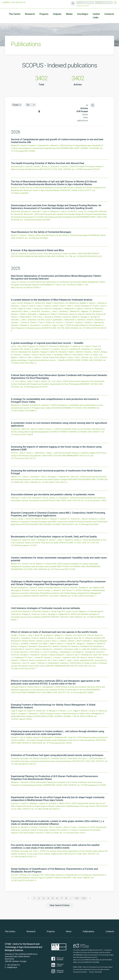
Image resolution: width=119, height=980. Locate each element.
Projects (51, 931)
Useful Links (96, 16)
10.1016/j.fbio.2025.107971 (74, 833)
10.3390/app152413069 (88, 524)
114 (83, 898)
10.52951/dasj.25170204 (21, 719)
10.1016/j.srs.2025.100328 (22, 435)
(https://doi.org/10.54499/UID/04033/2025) (86, 960)
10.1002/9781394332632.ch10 (89, 256)
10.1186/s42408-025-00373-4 (24, 764)
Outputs (57, 14)
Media (69, 14)
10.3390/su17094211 (75, 285)
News (69, 931)
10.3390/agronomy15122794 (35, 387)
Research (30, 14)
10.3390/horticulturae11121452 (24, 545)
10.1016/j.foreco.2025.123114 (23, 458)
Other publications (83, 119)
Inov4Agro (83, 14)
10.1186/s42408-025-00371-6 (24, 857)
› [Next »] (90, 898)
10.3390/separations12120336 (93, 785)
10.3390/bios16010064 (38, 238)
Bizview (84, 972)
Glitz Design (98, 972)
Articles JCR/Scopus (82, 110)
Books (85, 114)
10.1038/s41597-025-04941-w (24, 363)
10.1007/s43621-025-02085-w (24, 411)
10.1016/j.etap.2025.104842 (82, 692)
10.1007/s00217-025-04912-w (55, 482)
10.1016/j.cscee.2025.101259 (63, 569)
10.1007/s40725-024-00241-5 (24, 880)
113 (77, 898)
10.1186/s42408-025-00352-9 (47, 809)
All (87, 105)
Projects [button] (44, 14)
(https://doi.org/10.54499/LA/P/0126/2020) (86, 962)
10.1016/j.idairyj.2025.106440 (23, 151)
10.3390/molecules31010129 (87, 169)
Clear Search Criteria (59, 905)
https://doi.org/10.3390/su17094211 (26, 288)
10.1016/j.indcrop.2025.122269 (59, 743)
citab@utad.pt (12, 967)
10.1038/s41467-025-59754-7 (24, 669)
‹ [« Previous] (29, 898)
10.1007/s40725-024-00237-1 (84, 596)
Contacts (109, 14)
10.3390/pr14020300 (20, 193)
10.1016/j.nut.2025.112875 (96, 501)
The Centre (15, 14)
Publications (89, 931)
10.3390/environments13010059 (37, 220)
